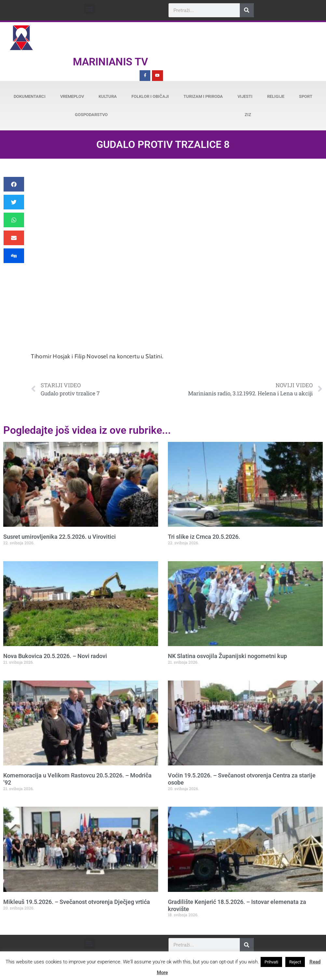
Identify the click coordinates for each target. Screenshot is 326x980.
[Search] (247, 10)
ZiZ (248, 115)
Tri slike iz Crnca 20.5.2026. (204, 537)
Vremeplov (72, 96)
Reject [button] (295, 962)
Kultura (108, 96)
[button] (89, 9)
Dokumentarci (30, 96)
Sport (306, 96)
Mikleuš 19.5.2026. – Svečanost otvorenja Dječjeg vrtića (77, 902)
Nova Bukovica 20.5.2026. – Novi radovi (55, 656)
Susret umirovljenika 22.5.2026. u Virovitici (60, 537)
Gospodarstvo (91, 115)
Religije (276, 96)
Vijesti (245, 96)
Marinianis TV (110, 62)
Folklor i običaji (150, 96)
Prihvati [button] (271, 962)
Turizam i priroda (203, 96)
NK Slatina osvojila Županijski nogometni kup (227, 656)
